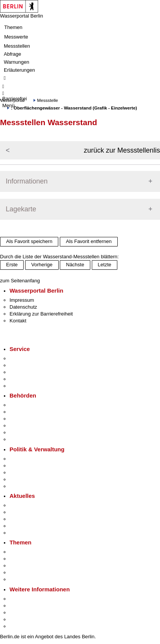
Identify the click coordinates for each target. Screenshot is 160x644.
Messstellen (17, 46)
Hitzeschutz (22, 533)
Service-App (23, 358)
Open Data (22, 479)
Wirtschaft (21, 613)
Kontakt (18, 321)
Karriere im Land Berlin (35, 466)
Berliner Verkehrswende (36, 559)
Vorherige (42, 265)
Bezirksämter (24, 419)
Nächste (75, 265)
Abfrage (13, 54)
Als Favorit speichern (29, 241)
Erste (12, 265)
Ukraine (18, 526)
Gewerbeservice (27, 386)
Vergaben (20, 486)
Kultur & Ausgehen (30, 599)
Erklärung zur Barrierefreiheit (41, 314)
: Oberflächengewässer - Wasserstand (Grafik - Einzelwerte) (74, 108)
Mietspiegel (22, 572)
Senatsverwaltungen (32, 412)
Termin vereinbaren (31, 365)
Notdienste (21, 379)
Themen (13, 27)
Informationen (27, 181)
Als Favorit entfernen (89, 241)
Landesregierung (28, 459)
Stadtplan (20, 626)
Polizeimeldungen (29, 512)
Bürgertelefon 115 (29, 372)
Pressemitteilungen (31, 505)
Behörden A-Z (25, 405)
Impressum (22, 300)
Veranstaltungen (27, 519)
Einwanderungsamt (31, 439)
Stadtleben (21, 619)
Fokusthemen (25, 552)
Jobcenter (20, 432)
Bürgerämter (23, 426)
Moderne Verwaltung (32, 566)
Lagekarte (21, 209)
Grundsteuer (23, 579)
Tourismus (21, 606)
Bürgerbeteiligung (29, 473)
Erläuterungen (19, 70)
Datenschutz (23, 307)
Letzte (105, 265)
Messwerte (16, 37)
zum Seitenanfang (20, 281)
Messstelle (47, 100)
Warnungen (17, 62)
